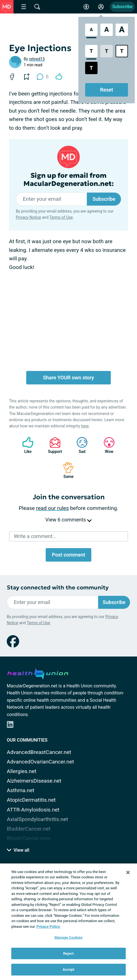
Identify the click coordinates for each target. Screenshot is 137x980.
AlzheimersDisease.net (34, 781)
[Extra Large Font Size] (122, 30)
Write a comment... (35, 536)
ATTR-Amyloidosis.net (33, 810)
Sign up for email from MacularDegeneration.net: (69, 180)
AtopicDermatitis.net (31, 800)
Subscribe (122, 7)
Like (25, 445)
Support (53, 445)
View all (18, 850)
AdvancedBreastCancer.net (39, 752)
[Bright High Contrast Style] (122, 51)
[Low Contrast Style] (107, 51)
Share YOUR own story (69, 378)
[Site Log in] (101, 7)
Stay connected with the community (58, 588)
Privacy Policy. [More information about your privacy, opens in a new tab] (48, 927)
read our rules (52, 508)
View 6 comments (68, 520)
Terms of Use (61, 217)
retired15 (37, 59)
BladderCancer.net (29, 829)
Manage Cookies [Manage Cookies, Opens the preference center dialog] (68, 937)
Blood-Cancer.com (29, 838)
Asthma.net (21, 790)
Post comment (68, 555)
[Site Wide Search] (37, 7)
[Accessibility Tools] (86, 7)
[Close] (128, 872)
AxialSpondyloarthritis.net (37, 819)
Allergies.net (22, 771)
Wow (106, 445)
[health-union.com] (38, 673)
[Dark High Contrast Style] (91, 68)
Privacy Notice (28, 217)
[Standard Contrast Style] (91, 51)
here (85, 426)
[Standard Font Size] (91, 30)
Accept (68, 969)
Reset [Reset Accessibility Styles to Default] (107, 90)
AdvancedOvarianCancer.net (40, 762)
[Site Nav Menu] (24, 7)
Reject (68, 953)
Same (66, 470)
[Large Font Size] (107, 30)
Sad (79, 445)
